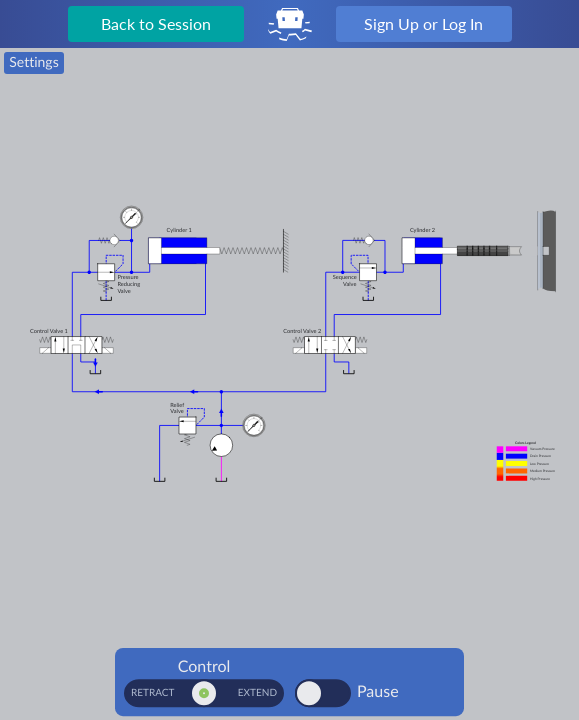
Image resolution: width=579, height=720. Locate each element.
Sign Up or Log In (423, 23)
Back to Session (156, 23)
